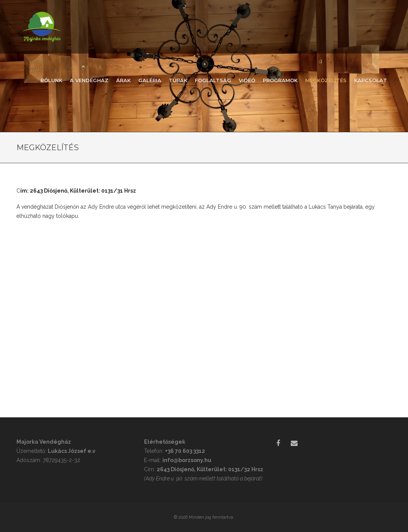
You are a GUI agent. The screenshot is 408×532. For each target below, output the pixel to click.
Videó (247, 80)
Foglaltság (213, 80)
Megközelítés (326, 80)
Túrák (178, 80)
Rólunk (51, 80)
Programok (280, 80)
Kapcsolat (371, 80)
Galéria (150, 80)
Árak (123, 80)
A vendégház (89, 80)
